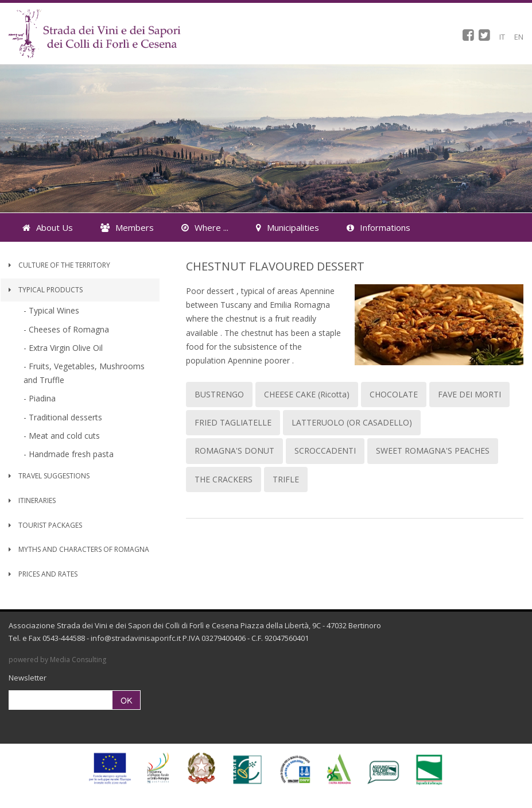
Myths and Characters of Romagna (79, 549)
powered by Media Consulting (57, 660)
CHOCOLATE (394, 394)
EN (519, 37)
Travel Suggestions (49, 476)
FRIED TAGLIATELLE (233, 422)
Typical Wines (54, 310)
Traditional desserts (65, 417)
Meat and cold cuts (64, 436)
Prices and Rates (43, 574)
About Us (48, 227)
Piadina (42, 398)
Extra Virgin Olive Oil (66, 348)
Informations (378, 227)
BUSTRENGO (219, 394)
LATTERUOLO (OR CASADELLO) (352, 422)
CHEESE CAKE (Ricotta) (307, 394)
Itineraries (32, 500)
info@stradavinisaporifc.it (136, 638)
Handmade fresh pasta (71, 454)
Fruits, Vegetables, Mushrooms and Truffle (84, 373)
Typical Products (46, 290)
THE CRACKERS (224, 479)
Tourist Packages (45, 525)
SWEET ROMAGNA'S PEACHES (433, 451)
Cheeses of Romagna (69, 329)
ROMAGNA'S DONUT (234, 451)
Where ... (205, 227)
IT (502, 37)
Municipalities (288, 227)
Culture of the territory (59, 265)
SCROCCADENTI (325, 451)
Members (127, 227)
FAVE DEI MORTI (469, 394)
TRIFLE (286, 479)
